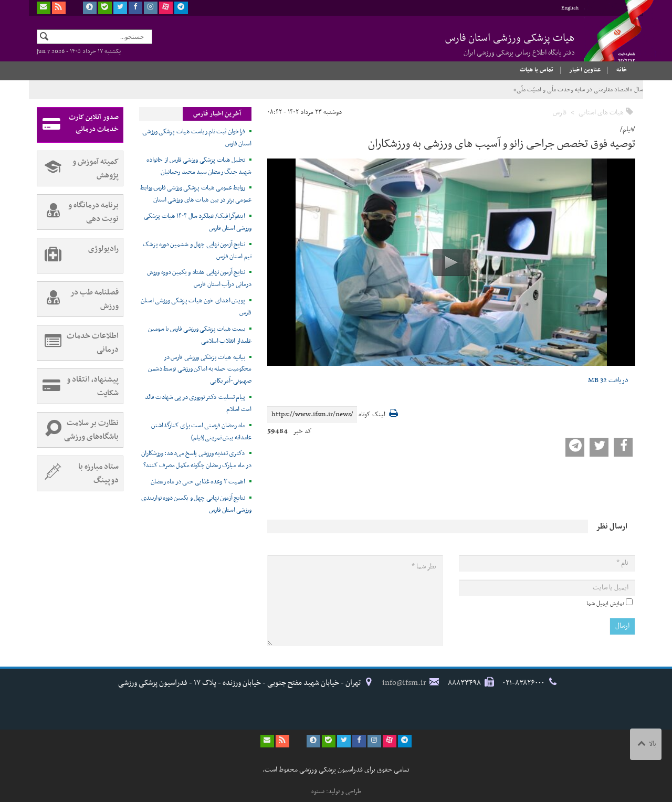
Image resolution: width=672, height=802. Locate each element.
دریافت (608, 380)
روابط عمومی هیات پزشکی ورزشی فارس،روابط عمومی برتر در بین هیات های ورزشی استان (196, 194)
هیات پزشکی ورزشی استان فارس (510, 44)
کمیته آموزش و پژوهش (78, 168)
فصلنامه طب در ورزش (78, 299)
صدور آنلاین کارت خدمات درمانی (78, 125)
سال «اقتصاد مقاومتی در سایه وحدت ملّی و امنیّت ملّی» (578, 90)
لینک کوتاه (372, 415)
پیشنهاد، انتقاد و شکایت (78, 386)
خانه (622, 70)
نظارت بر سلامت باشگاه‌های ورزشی (78, 430)
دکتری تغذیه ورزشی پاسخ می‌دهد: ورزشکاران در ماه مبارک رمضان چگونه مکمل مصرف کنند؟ (196, 460)
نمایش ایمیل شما (605, 604)
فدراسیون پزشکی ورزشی (609, 40)
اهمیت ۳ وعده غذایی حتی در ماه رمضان (198, 482)
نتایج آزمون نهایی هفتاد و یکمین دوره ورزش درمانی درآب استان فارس (199, 278)
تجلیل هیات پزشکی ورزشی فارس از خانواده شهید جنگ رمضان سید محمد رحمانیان (199, 166)
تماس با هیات (537, 70)
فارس (560, 113)
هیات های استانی (601, 113)
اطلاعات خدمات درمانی (78, 343)
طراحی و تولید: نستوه (336, 792)
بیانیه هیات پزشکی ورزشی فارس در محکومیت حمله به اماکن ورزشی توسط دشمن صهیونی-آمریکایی (200, 370)
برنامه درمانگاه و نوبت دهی (78, 212)
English (570, 8)
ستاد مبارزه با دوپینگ (78, 473)
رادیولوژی (78, 256)
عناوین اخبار (585, 70)
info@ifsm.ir (404, 683)
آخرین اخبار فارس (217, 114)
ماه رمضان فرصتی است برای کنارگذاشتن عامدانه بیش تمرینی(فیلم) (201, 432)
